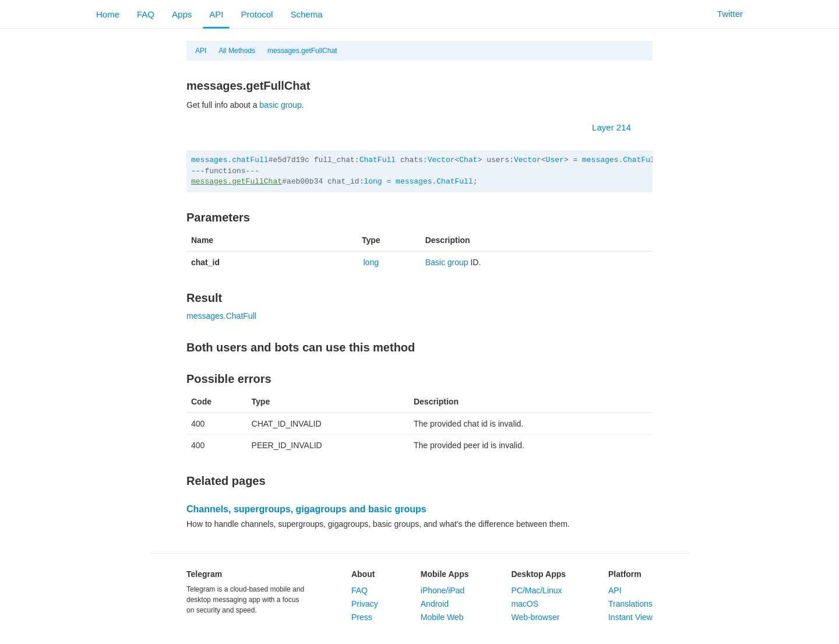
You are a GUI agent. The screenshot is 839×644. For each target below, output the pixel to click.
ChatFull (378, 160)
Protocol (257, 14)
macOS (525, 604)
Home (108, 14)
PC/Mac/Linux (536, 590)
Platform (625, 574)
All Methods (237, 51)
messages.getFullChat (302, 51)
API (216, 14)
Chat (468, 160)
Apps (182, 14)
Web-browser (535, 617)
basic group (280, 105)
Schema (306, 14)
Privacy (365, 604)
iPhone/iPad (443, 590)
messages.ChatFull (621, 160)
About (363, 574)
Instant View (630, 617)
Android (435, 604)
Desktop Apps (538, 574)
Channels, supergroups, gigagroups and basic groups (306, 509)
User (555, 160)
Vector (441, 160)
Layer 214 (617, 127)
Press (362, 617)
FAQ (146, 14)
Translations (630, 604)
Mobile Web (442, 617)
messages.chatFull (230, 160)
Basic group (447, 262)
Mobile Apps (445, 574)
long (373, 182)
